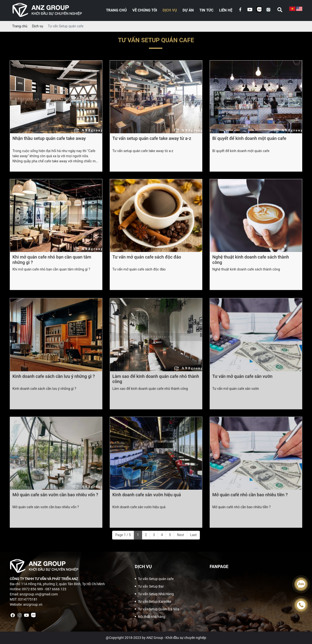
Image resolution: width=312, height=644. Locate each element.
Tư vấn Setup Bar (151, 586)
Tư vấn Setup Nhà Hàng (156, 594)
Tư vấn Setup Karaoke (155, 602)
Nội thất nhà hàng (152, 617)
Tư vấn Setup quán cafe (156, 579)
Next (180, 535)
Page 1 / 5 (123, 535)
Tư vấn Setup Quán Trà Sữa (159, 609)
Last (193, 535)
